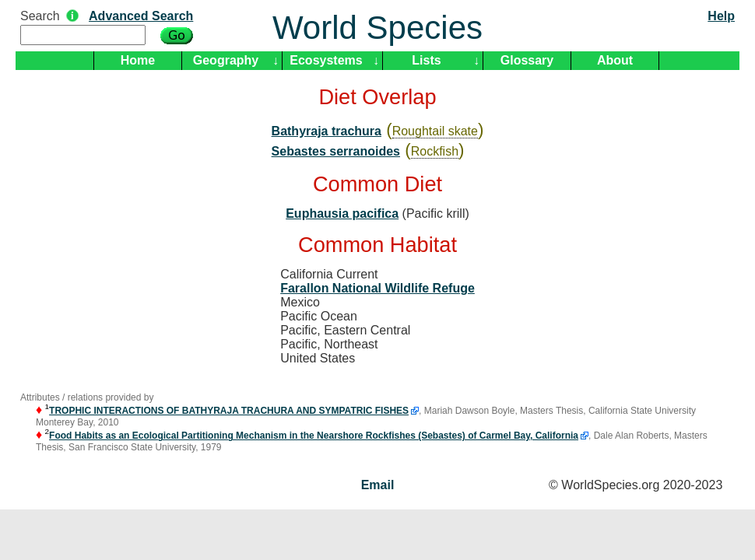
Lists (426, 60)
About (615, 60)
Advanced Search (141, 16)
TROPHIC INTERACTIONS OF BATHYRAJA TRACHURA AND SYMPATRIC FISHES (229, 411)
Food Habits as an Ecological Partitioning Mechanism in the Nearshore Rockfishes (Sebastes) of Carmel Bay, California (314, 436)
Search (40, 16)
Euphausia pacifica (342, 213)
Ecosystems (326, 60)
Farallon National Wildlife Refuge (377, 288)
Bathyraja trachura (327, 131)
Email (378, 485)
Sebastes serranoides (336, 151)
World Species (377, 28)
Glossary (527, 60)
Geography (226, 60)
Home (138, 60)
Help (721, 16)
